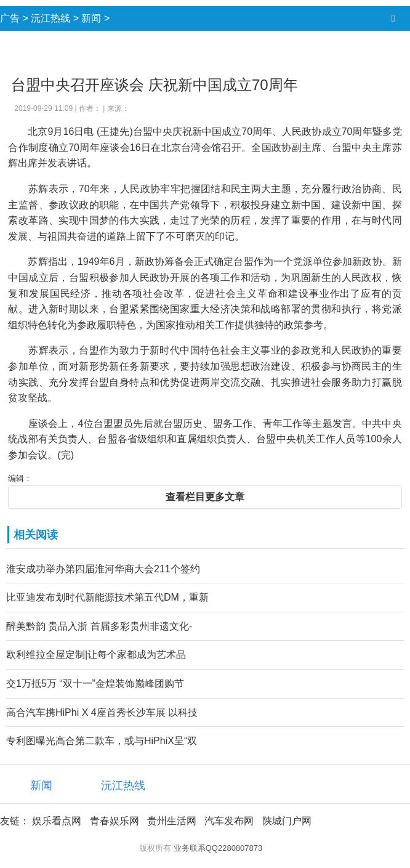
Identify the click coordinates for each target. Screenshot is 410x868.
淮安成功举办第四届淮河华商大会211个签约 (103, 569)
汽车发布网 (229, 821)
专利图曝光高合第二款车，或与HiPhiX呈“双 (102, 741)
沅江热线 (50, 18)
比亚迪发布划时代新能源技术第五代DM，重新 (107, 597)
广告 (10, 18)
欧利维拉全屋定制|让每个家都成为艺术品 (96, 655)
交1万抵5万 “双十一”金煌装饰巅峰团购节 (95, 683)
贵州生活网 (172, 821)
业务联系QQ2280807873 (218, 848)
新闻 (91, 18)
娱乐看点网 (57, 821)
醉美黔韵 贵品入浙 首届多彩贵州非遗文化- (99, 626)
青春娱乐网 (115, 821)
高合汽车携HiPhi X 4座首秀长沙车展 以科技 (102, 712)
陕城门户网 (287, 821)
